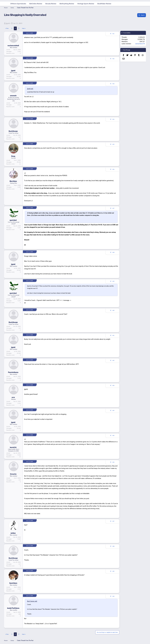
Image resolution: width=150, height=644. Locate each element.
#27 (113, 208)
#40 (113, 596)
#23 (113, 84)
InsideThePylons (13, 608)
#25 (113, 144)
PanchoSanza (13, 372)
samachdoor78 (140, 44)
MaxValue (13, 181)
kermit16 (13, 447)
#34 (113, 410)
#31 (113, 335)
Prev (7, 28)
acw (13, 397)
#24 (113, 119)
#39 (113, 571)
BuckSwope (13, 131)
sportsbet (13, 220)
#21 (113, 34)
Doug (13, 156)
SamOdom (13, 583)
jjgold (8, 23)
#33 (113, 385)
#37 (113, 521)
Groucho (13, 474)
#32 (113, 360)
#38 (113, 546)
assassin (13, 96)
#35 (113, 435)
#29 (113, 281)
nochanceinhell (13, 46)
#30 (113, 310)
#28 (113, 252)
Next (23, 28)
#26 (113, 169)
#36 (113, 462)
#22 (113, 59)
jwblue (13, 533)
